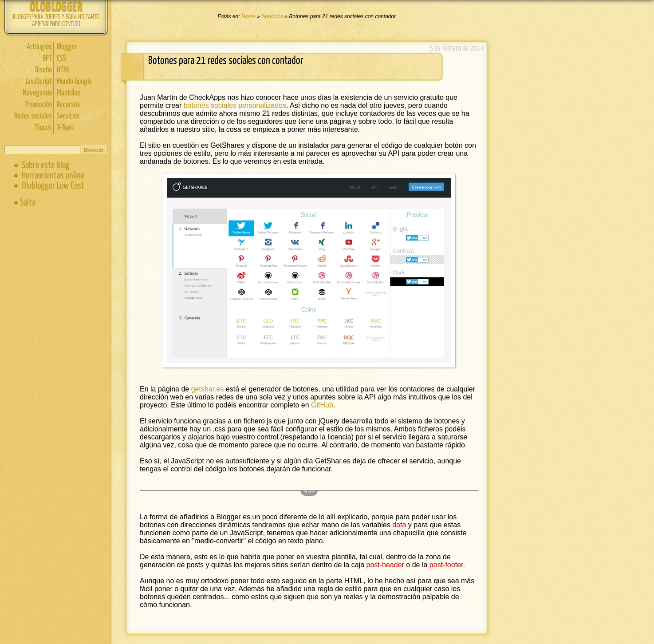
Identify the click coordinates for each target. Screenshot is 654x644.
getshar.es (208, 389)
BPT (47, 59)
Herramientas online (53, 176)
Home (249, 16)
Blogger (67, 47)
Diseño (43, 70)
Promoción (39, 105)
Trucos (43, 128)
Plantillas (69, 93)
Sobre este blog (46, 166)
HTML (63, 70)
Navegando (37, 93)
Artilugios (39, 47)
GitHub (322, 405)
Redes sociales (33, 116)
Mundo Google (74, 82)
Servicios (68, 116)
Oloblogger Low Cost (53, 186)
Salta (28, 203)
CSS (61, 59)
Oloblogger (56, 7)
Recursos (69, 105)
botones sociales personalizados (235, 105)
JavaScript (38, 82)
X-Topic (65, 128)
